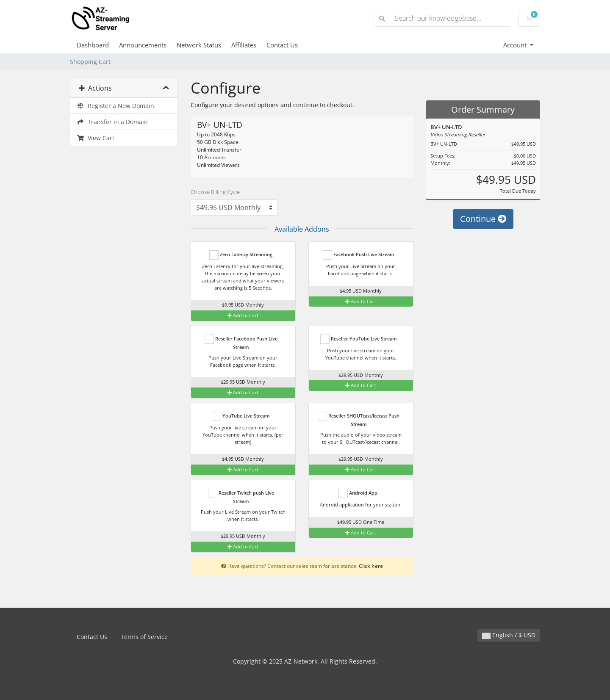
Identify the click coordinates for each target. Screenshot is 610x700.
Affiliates (244, 45)
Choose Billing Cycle (215, 192)
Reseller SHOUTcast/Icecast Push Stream (359, 419)
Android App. (359, 493)
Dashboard (93, 45)
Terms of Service (144, 637)
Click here (371, 566)
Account (516, 45)
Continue (483, 219)
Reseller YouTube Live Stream (359, 339)
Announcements (143, 45)
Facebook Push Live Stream (359, 255)
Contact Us (282, 45)
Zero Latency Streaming (241, 255)
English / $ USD (509, 635)
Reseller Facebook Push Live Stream (241, 342)
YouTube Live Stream (241, 416)
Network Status (199, 45)
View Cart (96, 138)
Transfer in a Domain (112, 122)
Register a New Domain (115, 106)
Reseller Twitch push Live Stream (241, 497)
